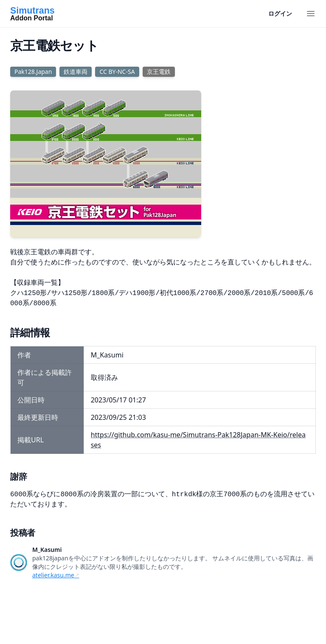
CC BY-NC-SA (117, 72)
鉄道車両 (76, 72)
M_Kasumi (47, 550)
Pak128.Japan (33, 72)
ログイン (280, 13)
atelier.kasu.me (53, 575)
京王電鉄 (159, 72)
